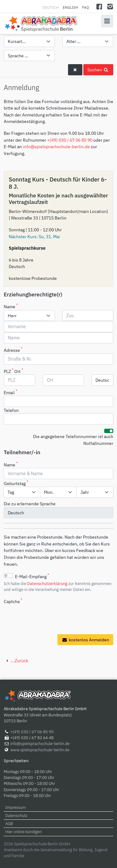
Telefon (11, 410)
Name (11, 306)
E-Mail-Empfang (32, 576)
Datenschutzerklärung (47, 583)
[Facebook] (99, 6)
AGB (9, 824)
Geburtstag (16, 483)
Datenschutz (16, 816)
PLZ (9, 371)
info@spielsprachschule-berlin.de (56, 146)
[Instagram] (110, 6)
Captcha (13, 601)
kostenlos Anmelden (85, 640)
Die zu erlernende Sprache (30, 504)
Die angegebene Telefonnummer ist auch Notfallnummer (73, 440)
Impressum (16, 807)
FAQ (86, 7)
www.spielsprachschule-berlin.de (40, 750)
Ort (19, 371)
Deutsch (51, 7)
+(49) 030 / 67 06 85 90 (70, 140)
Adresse (13, 350)
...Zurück (16, 660)
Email (10, 392)
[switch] (109, 431)
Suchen (98, 70)
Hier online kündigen (24, 832)
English (70, 7)
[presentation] (51, 617)
